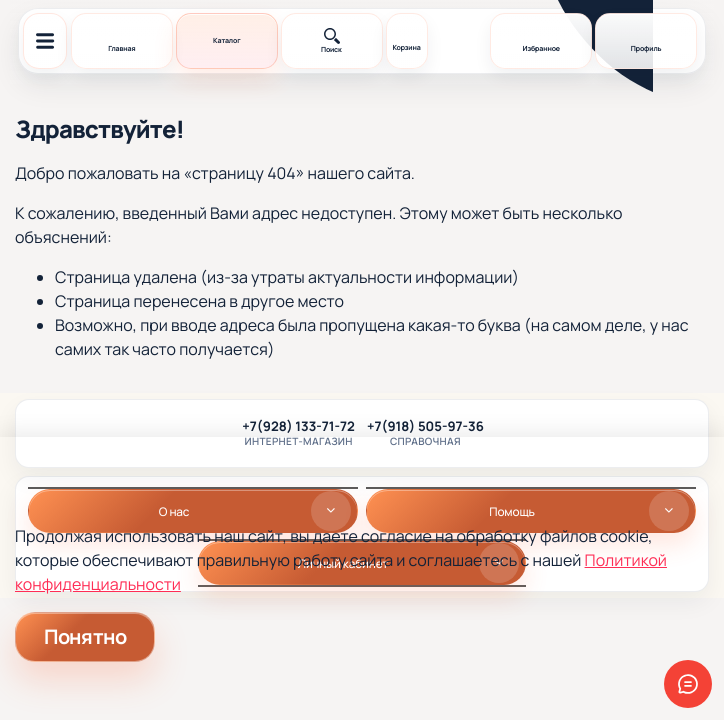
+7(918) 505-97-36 (425, 427)
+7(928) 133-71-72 (298, 427)
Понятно (85, 636)
